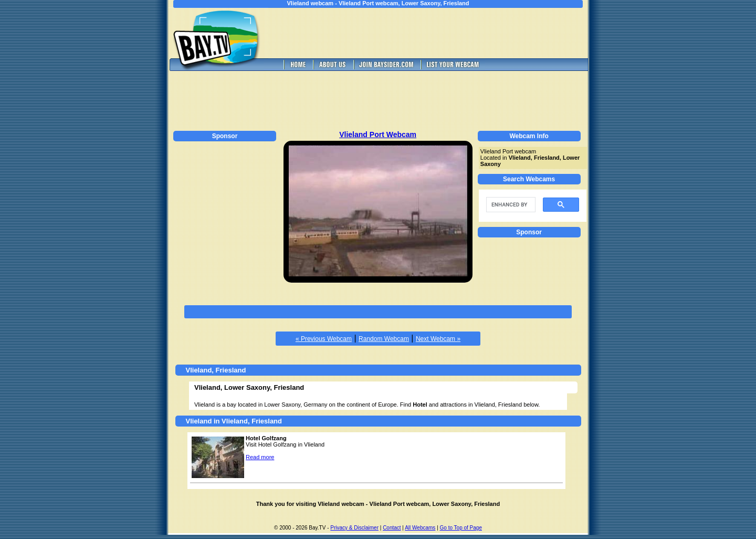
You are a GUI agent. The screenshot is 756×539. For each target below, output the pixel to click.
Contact (392, 528)
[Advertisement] (436, 33)
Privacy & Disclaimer (354, 528)
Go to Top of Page (461, 528)
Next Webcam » (438, 339)
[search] (510, 205)
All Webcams (420, 528)
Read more (260, 457)
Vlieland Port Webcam (378, 134)
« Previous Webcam (324, 339)
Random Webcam (384, 339)
